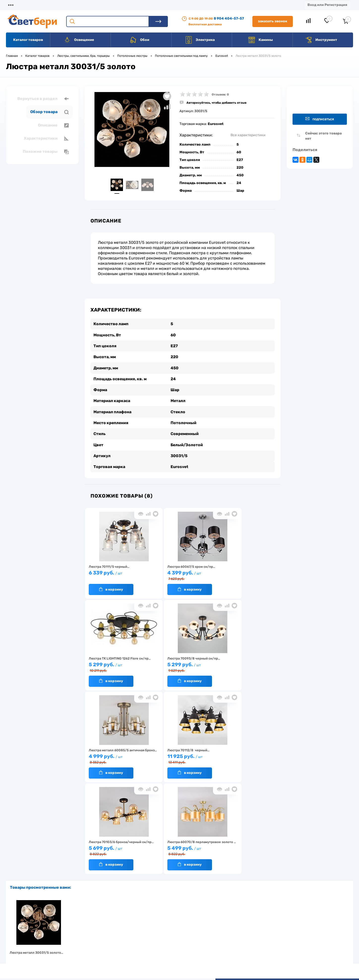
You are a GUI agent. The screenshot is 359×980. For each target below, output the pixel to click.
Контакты (154, 5)
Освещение (79, 40)
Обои (139, 40)
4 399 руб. (180, 575)
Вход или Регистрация (327, 5)
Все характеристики (248, 135)
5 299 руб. (244, 575)
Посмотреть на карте (287, 914)
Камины (260, 40)
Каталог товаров (28, 40)
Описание (53, 125)
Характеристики (46, 138)
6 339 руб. (116, 574)
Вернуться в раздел (43, 99)
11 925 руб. (244, 666)
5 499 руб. (180, 758)
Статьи (210, 5)
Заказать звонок (272, 21)
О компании (46, 5)
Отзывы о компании (185, 921)
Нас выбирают (101, 929)
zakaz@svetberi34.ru (286, 942)
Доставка (77, 5)
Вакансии (183, 5)
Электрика (200, 40)
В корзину (111, 588)
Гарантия (98, 937)
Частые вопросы (103, 952)
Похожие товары (46, 152)
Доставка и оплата (144, 921)
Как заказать (100, 944)
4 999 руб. (180, 666)
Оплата (104, 5)
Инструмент (321, 40)
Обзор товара (49, 112)
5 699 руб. (116, 758)
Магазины (15, 5)
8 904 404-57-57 (229, 18)
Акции (128, 5)
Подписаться (320, 119)
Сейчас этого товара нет (323, 136)
